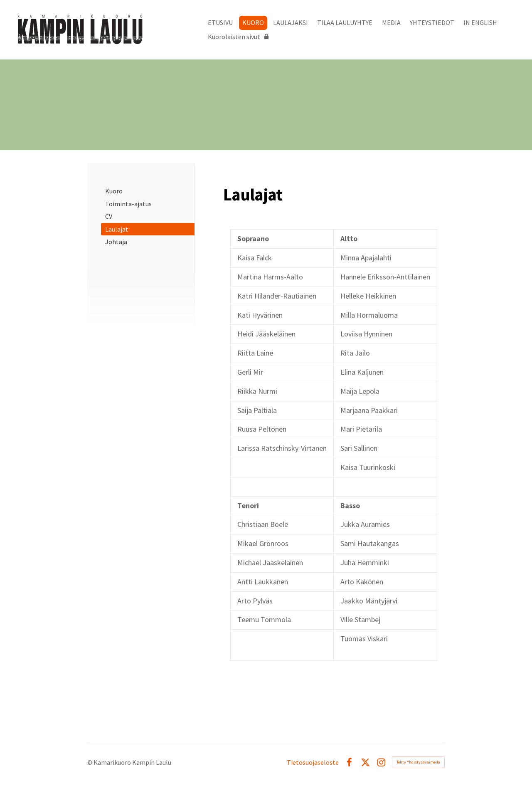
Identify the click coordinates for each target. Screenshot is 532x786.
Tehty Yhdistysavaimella (418, 762)
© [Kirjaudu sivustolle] (90, 762)
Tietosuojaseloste (313, 762)
